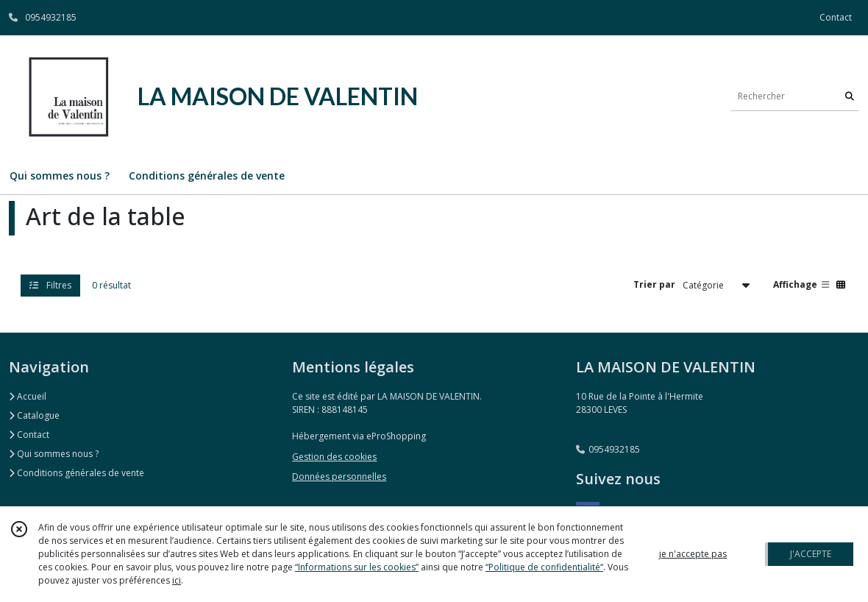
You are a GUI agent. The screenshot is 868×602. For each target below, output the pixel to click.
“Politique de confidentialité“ (544, 567)
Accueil (28, 396)
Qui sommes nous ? (54, 454)
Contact (836, 17)
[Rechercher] (850, 96)
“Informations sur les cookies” (357, 567)
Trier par (654, 284)
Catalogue (34, 415)
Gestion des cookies (334, 457)
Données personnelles (339, 477)
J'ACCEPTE (811, 554)
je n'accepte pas (693, 554)
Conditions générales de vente (77, 473)
